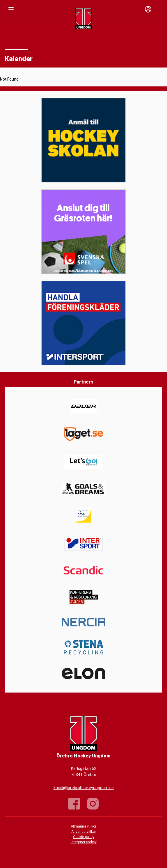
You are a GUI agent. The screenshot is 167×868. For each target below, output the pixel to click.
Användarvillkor (84, 832)
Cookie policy (84, 837)
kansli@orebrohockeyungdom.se (84, 788)
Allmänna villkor (83, 826)
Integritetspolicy (84, 842)
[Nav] (11, 9)
